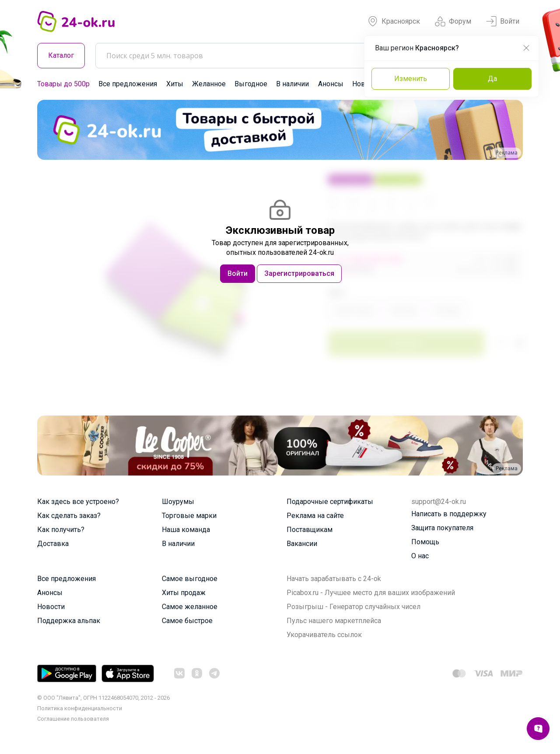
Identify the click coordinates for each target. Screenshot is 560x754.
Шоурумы (178, 502)
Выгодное (251, 84)
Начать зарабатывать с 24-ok (334, 579)
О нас (420, 556)
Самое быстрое (187, 621)
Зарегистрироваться (299, 273)
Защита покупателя (442, 528)
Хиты (175, 84)
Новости (51, 607)
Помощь (425, 542)
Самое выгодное (190, 579)
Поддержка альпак (69, 621)
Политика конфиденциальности (80, 708)
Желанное (209, 84)
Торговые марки (189, 516)
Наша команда (186, 530)
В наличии (292, 84)
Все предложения (128, 84)
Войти (503, 21)
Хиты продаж (184, 593)
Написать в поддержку (449, 514)
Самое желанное (190, 607)
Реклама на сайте (315, 516)
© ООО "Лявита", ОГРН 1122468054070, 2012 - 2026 (103, 698)
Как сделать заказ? (69, 516)
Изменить (411, 79)
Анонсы (331, 84)
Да (492, 79)
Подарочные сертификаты (330, 502)
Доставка (53, 544)
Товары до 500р (63, 84)
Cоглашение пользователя (73, 719)
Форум (453, 21)
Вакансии (302, 544)
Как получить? (61, 530)
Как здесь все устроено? (78, 502)
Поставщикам (310, 530)
